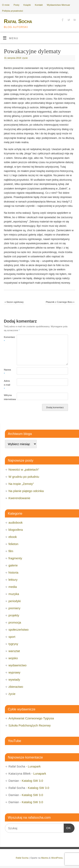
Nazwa (7, 372)
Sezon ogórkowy (14, 302)
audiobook (16, 522)
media (13, 587)
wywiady (14, 679)
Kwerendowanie (19, 498)
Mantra (45, 858)
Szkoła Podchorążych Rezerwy (30, 725)
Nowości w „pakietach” (24, 469)
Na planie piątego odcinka (26, 491)
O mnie (6, 5)
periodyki (15, 601)
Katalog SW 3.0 (32, 781)
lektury (13, 580)
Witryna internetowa (7, 397)
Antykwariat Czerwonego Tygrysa (31, 718)
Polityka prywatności (13, 11)
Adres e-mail (7, 385)
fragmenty (15, 558)
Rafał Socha (18, 21)
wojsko (13, 658)
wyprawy (14, 672)
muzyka (14, 594)
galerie (13, 565)
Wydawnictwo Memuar (58, 5)
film (11, 551)
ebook (13, 537)
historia (13, 572)
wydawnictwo (18, 665)
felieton (13, 544)
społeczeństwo (19, 630)
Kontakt (39, 5)
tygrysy (13, 644)
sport (12, 637)
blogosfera (16, 530)
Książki (27, 5)
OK (67, 827)
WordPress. (57, 858)
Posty (17, 5)
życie (25, 58)
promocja (15, 622)
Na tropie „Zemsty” (21, 484)
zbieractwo (16, 687)
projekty (14, 615)
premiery (14, 608)
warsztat (14, 651)
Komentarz (7, 339)
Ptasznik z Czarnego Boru (60, 302)
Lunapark (34, 766)
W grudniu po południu (24, 477)
